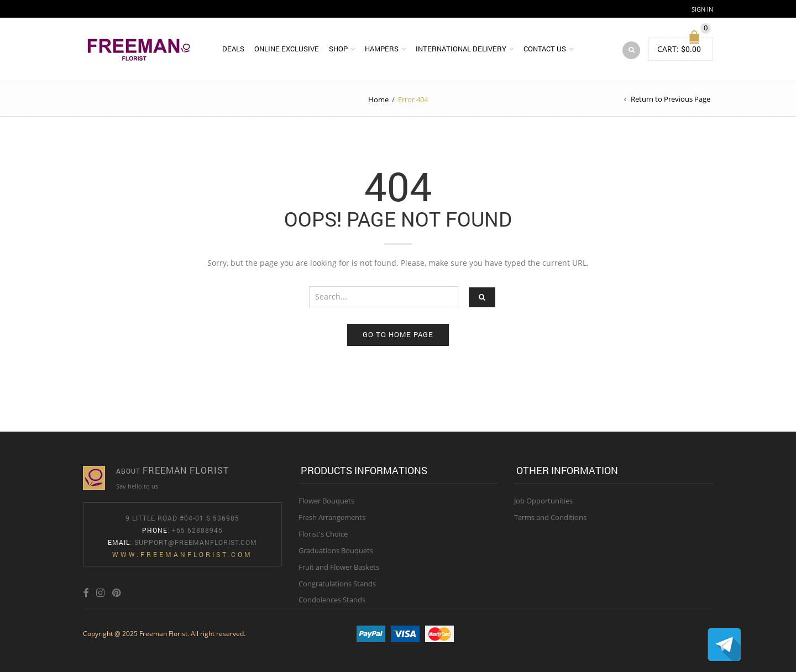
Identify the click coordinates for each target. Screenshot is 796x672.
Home (378, 99)
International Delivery (461, 49)
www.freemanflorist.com (182, 554)
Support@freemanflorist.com (196, 542)
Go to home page (398, 334)
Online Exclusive (287, 49)
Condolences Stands (332, 600)
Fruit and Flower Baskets (339, 567)
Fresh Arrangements (332, 517)
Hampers (382, 49)
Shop (338, 49)
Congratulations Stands (337, 584)
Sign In (702, 9)
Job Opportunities (543, 501)
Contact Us (545, 49)
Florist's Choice (323, 534)
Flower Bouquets (326, 501)
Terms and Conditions (550, 517)
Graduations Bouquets (336, 550)
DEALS (233, 49)
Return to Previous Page (671, 99)
